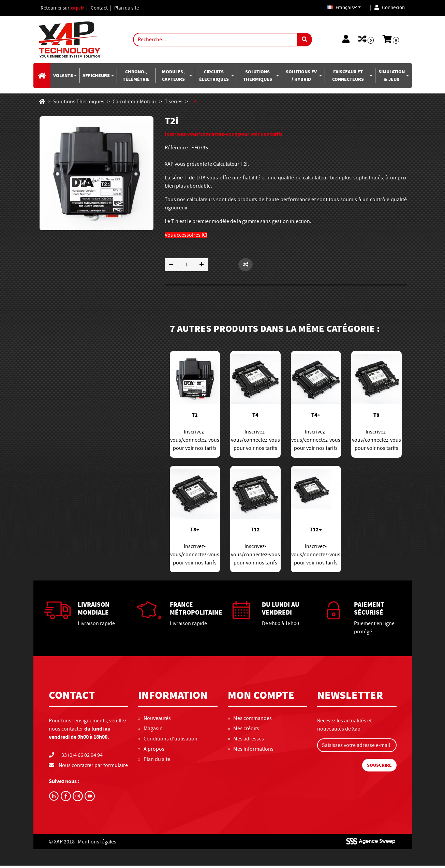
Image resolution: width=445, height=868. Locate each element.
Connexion (388, 9)
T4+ (316, 417)
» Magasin (150, 731)
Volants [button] (63, 78)
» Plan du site (154, 762)
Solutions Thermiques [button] (258, 78)
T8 (376, 417)
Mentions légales (97, 844)
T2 (195, 417)
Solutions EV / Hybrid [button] (301, 78)
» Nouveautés (154, 721)
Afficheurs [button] (96, 78)
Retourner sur (65, 9)
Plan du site (133, 9)
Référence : (177, 150)
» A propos (151, 751)
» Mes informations (251, 751)
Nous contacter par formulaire (93, 768)
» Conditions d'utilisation (168, 741)
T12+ (316, 532)
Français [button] (338, 9)
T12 (255, 532)
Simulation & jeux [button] (392, 78)
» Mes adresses (246, 741)
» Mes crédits (243, 731)
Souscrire (379, 768)
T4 (255, 417)
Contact (104, 9)
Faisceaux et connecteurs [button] (348, 78)
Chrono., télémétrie (136, 78)
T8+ (195, 532)
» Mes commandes (250, 721)
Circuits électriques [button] (214, 78)
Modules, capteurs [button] (173, 78)
